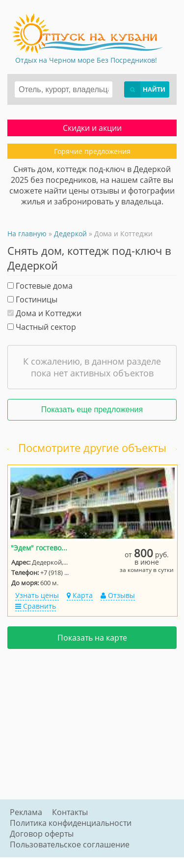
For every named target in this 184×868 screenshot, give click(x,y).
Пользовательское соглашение (70, 844)
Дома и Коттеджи (44, 313)
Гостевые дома (40, 286)
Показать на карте (92, 638)
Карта (80, 595)
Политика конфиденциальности (71, 823)
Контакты (70, 812)
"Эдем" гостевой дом (41, 548)
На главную (27, 234)
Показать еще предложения (92, 409)
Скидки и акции (92, 128)
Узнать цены (37, 595)
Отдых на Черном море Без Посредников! (86, 60)
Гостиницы (32, 299)
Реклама (26, 812)
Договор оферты (42, 834)
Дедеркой (70, 234)
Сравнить (36, 606)
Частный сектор (42, 327)
